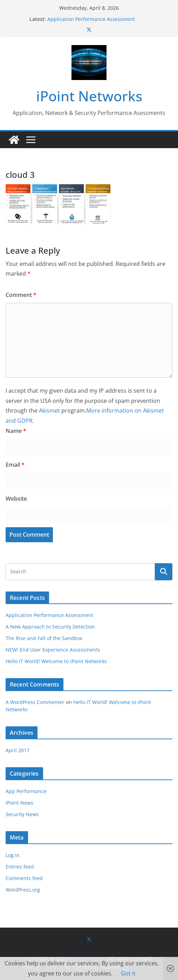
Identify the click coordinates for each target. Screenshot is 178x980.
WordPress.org (23, 890)
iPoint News (19, 803)
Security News (22, 814)
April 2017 (18, 750)
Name (16, 431)
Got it (128, 973)
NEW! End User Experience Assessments (53, 650)
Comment (21, 295)
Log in (13, 855)
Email (15, 465)
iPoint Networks (89, 96)
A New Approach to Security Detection (50, 627)
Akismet (49, 411)
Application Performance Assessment (91, 19)
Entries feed (20, 867)
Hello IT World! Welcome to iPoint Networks (56, 661)
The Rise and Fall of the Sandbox (44, 638)
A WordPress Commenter (35, 702)
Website (16, 499)
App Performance (26, 791)
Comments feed (24, 878)
